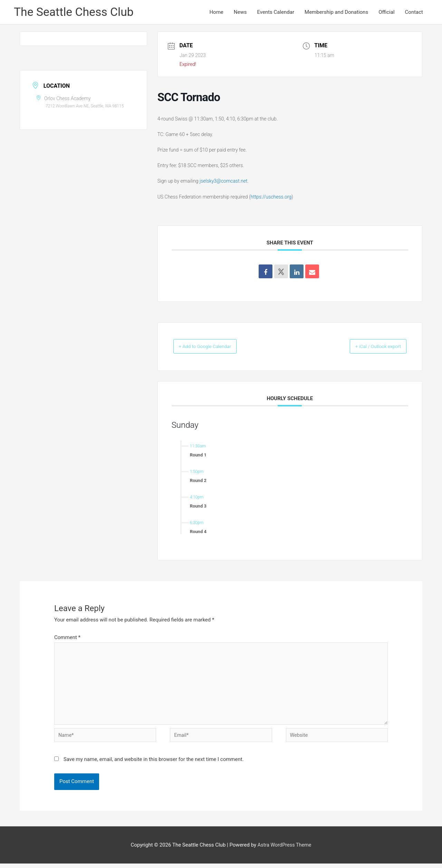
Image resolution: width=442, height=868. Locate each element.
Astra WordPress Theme (285, 849)
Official (386, 12)
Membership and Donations (336, 12)
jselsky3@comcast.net (223, 182)
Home (216, 12)
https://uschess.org (271, 197)
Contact (414, 12)
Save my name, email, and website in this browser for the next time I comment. (154, 763)
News (240, 12)
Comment (67, 638)
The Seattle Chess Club (76, 12)
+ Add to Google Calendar (212, 347)
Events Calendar (276, 12)
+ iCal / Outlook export (371, 347)
